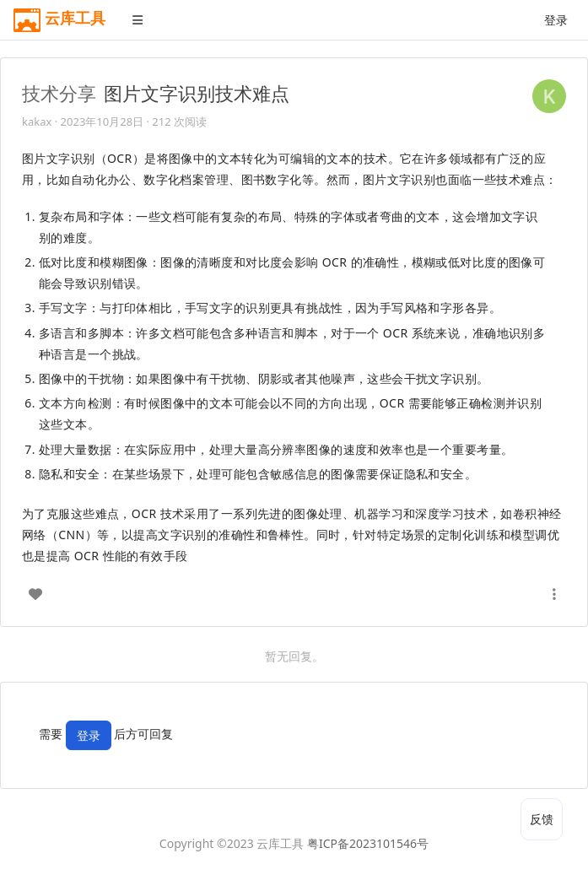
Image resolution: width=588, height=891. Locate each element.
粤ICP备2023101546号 (368, 843)
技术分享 (59, 93)
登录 (556, 20)
